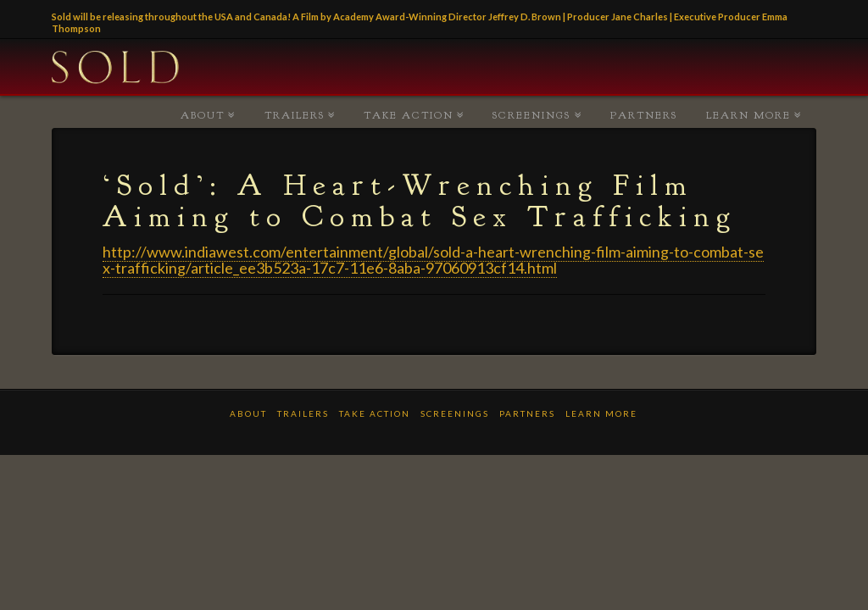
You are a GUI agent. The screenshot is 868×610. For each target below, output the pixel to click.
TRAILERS (295, 115)
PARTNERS (644, 115)
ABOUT (203, 115)
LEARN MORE (748, 115)
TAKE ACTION (409, 115)
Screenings (531, 115)
